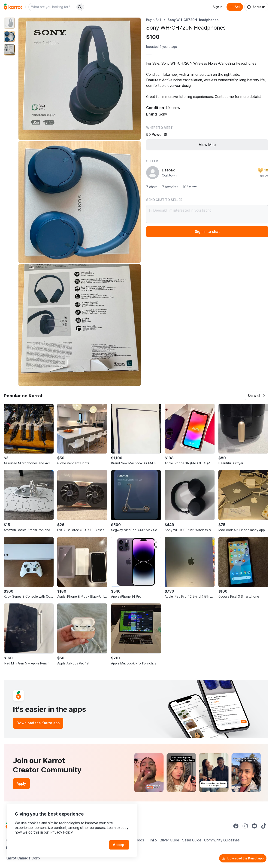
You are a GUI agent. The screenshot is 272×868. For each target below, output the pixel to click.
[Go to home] (13, 7)
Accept (119, 845)
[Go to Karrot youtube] (254, 826)
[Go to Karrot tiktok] (264, 826)
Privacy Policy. (62, 832)
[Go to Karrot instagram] (245, 826)
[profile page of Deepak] (153, 173)
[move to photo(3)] (9, 50)
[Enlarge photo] (80, 79)
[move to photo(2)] (9, 37)
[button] (257, 396)
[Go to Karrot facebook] (236, 826)
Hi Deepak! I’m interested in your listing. (207, 214)
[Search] (80, 7)
